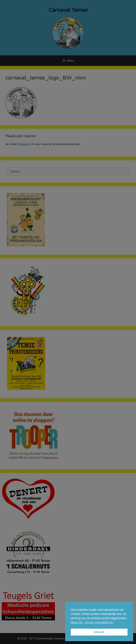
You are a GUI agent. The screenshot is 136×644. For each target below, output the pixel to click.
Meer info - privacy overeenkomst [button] (92, 622)
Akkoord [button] (99, 632)
